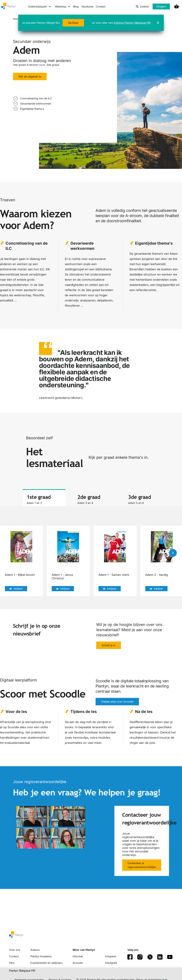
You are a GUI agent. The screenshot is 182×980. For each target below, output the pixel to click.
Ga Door (73, 23)
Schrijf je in (109, 645)
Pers (12, 963)
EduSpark (111, 963)
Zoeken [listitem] (142, 6)
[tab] (44, 498)
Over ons (15, 950)
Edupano (111, 956)
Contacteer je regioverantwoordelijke (142, 865)
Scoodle (78, 963)
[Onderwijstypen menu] (40, 6)
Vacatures (87, 6)
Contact (101, 6)
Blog (76, 6)
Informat (78, 956)
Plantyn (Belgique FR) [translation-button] (22, 971)
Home (17, 19)
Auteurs (35, 950)
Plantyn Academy (41, 956)
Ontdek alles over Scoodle (117, 702)
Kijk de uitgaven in (30, 76)
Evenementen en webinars (46, 963)
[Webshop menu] (63, 6)
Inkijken (16, 589)
